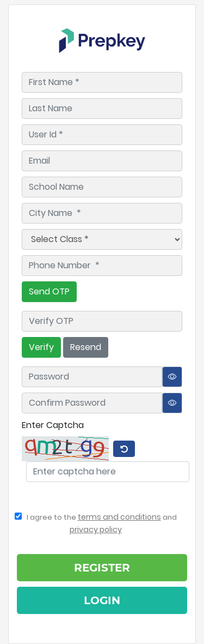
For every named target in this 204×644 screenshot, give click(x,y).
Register (102, 568)
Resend (86, 347)
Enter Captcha (53, 425)
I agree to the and (96, 523)
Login (102, 600)
